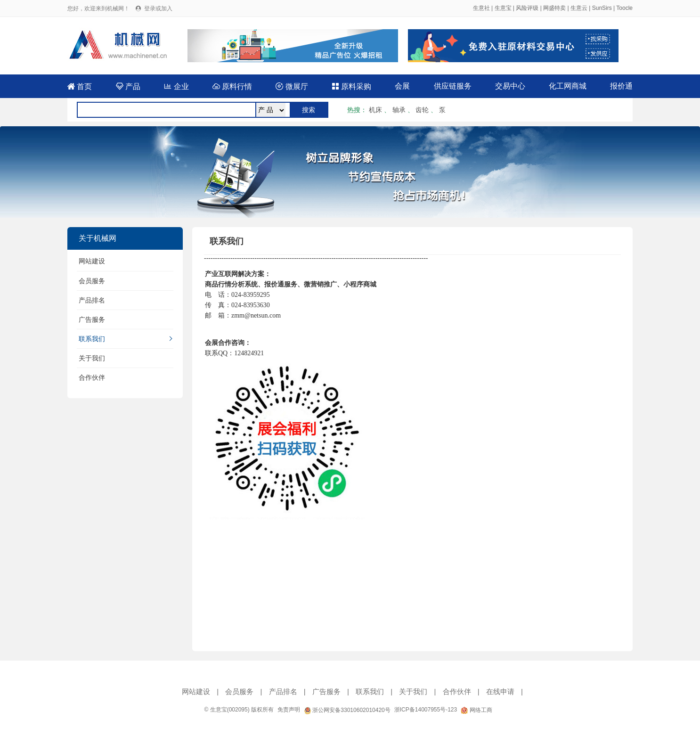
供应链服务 (453, 86)
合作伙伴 (92, 377)
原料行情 (232, 86)
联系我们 (92, 339)
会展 (402, 86)
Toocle (624, 8)
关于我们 (92, 358)
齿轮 (422, 110)
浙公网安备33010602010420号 (347, 710)
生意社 (481, 8)
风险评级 (527, 8)
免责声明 (289, 710)
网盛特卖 (554, 8)
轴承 (399, 110)
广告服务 (92, 319)
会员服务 (92, 281)
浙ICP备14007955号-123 (426, 710)
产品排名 (92, 300)
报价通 (621, 86)
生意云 (579, 8)
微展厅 (292, 86)
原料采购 (351, 86)
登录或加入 (158, 8)
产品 (128, 86)
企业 (176, 86)
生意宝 (503, 8)
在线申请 (500, 691)
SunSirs (602, 8)
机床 (375, 110)
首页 (80, 86)
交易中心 (510, 86)
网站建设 (92, 261)
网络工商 (476, 710)
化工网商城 (568, 86)
